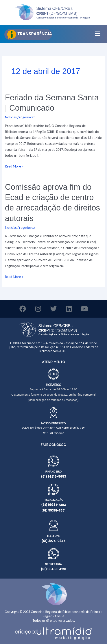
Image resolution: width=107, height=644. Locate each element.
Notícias (11, 117)
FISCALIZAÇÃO (54, 500)
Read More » (14, 166)
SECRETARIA (53, 564)
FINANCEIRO (54, 472)
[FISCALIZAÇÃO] (53, 489)
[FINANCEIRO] (53, 461)
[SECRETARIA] (53, 554)
